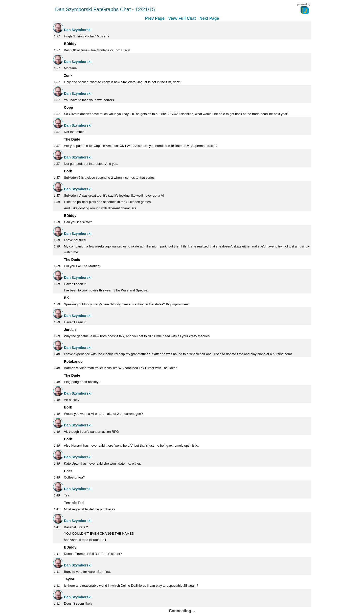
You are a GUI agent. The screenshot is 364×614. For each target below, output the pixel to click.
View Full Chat (182, 18)
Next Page (209, 18)
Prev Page (155, 18)
